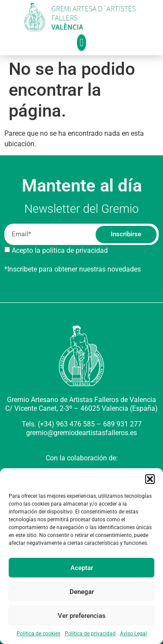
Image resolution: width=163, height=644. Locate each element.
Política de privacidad (90, 634)
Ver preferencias (82, 616)
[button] (150, 479)
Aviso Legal (133, 634)
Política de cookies (38, 634)
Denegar (82, 592)
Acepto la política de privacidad (60, 250)
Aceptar (82, 568)
